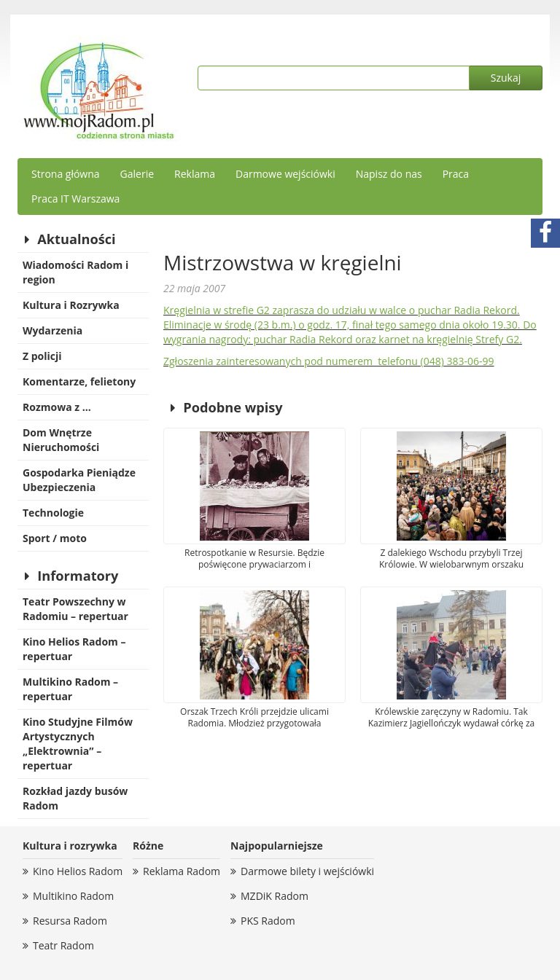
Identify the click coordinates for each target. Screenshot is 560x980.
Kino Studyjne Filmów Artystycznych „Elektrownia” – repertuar (78, 744)
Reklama (195, 174)
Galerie (137, 174)
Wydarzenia (52, 330)
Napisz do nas (389, 174)
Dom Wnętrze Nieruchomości (61, 440)
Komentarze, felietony (79, 381)
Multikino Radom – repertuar (70, 689)
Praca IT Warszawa (75, 199)
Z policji (42, 356)
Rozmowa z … (57, 407)
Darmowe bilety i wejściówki (307, 871)
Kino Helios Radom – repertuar (74, 649)
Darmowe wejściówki (285, 174)
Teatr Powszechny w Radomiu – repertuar (75, 609)
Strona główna (66, 174)
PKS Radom (268, 921)
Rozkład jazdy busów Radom (75, 798)
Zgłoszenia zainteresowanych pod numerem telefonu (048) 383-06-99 (329, 361)
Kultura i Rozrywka (71, 305)
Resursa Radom (70, 921)
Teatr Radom (63, 945)
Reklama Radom (182, 871)
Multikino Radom (73, 896)
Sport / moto (55, 538)
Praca (456, 174)
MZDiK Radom (275, 896)
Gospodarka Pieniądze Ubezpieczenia (79, 480)
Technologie (53, 513)
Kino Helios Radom (78, 871)
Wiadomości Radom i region (75, 272)
